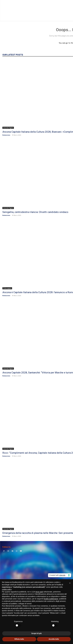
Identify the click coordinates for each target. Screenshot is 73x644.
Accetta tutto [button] (54, 639)
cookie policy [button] (7, 589)
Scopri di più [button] (36, 633)
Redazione (6, 135)
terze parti (39, 592)
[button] (70, 583)
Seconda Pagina (8, 128)
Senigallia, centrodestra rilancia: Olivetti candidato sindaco (35, 212)
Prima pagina (7, 288)
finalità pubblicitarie (51, 599)
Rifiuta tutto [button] (19, 639)
